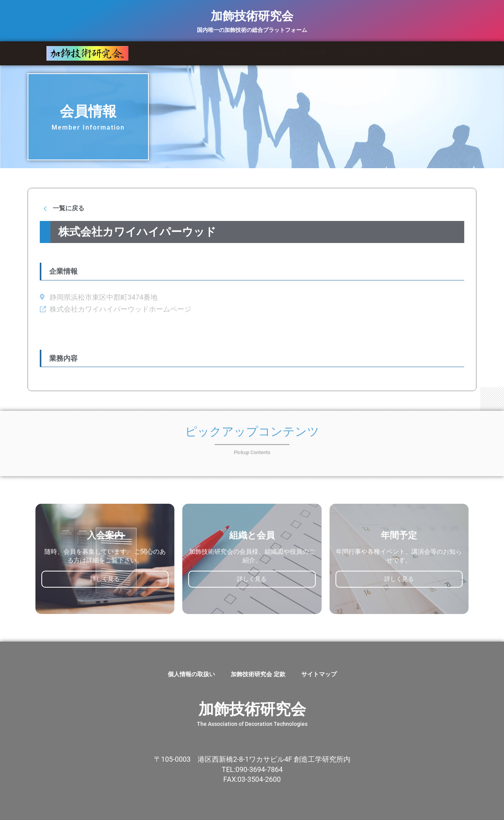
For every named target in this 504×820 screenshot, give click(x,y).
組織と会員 (271, 53)
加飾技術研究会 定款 (258, 674)
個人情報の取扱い (191, 674)
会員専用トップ (420, 53)
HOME (191, 53)
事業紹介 (228, 53)
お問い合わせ (364, 53)
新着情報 (316, 53)
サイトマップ (319, 674)
